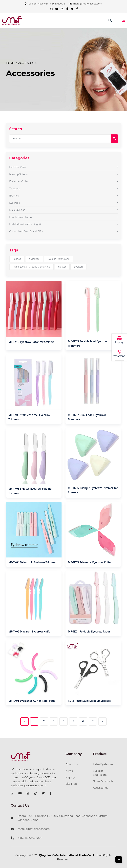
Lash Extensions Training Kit (63, 224)
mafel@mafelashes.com (86, 4)
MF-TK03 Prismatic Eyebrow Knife (89, 562)
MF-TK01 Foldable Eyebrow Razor (89, 631)
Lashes (17, 259)
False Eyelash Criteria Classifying (32, 267)
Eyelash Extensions (58, 259)
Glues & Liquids (103, 781)
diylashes (34, 259)
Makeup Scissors (63, 174)
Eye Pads (63, 203)
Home (10, 63)
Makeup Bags (63, 210)
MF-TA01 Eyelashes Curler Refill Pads (32, 701)
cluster (62, 267)
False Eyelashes (103, 764)
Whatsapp (119, 356)
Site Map (71, 784)
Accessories (28, 63)
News (69, 771)
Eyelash (78, 267)
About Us (72, 764)
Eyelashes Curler (63, 181)
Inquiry (70, 777)
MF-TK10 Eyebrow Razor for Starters (31, 342)
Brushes (63, 196)
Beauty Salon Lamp (63, 217)
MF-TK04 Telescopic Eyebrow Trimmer (32, 562)
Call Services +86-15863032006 (45, 4)
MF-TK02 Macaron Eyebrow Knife (29, 631)
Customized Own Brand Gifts (63, 231)
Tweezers (63, 189)
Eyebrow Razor (63, 167)
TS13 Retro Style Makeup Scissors (89, 701)
